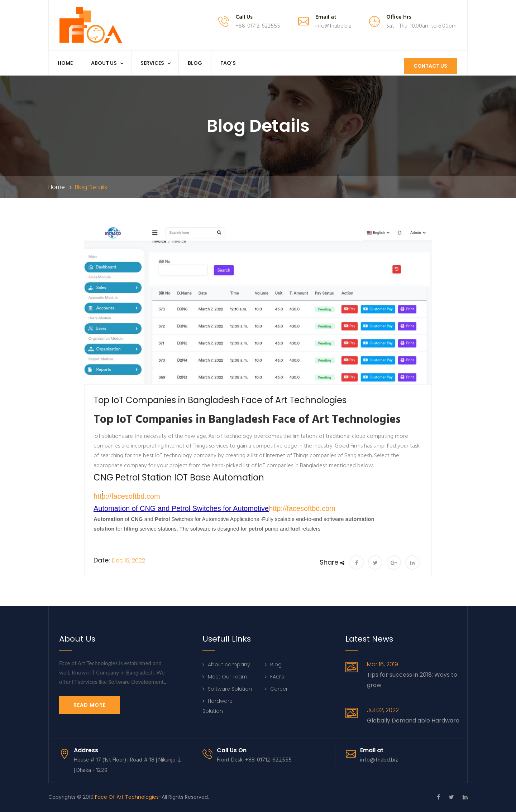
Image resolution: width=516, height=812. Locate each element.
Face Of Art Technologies (127, 797)
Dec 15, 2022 (128, 560)
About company (229, 664)
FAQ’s (277, 677)
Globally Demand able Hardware (413, 721)
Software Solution (230, 689)
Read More (90, 705)
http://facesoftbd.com (127, 496)
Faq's (228, 63)
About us (104, 63)
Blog (195, 63)
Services (152, 63)
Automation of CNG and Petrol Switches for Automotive (181, 508)
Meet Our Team (228, 677)
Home (65, 63)
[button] (99, 493)
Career (279, 689)
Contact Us (430, 66)
